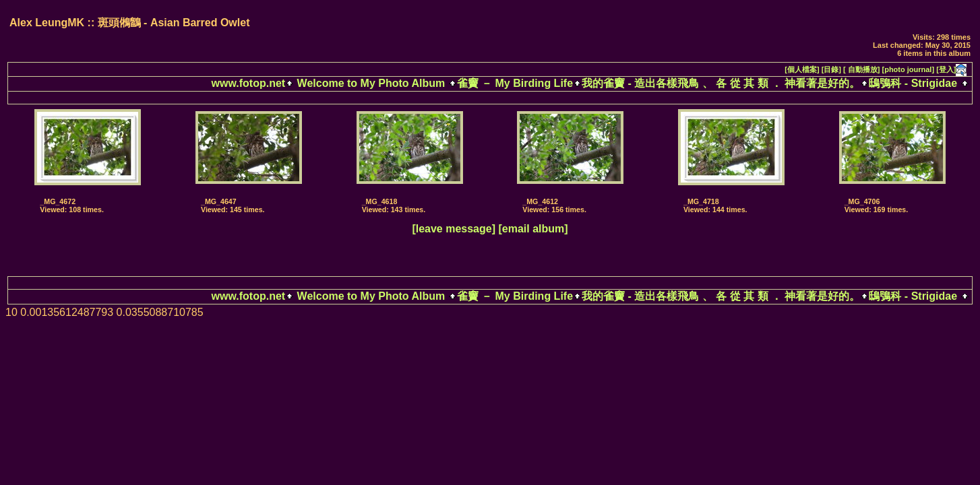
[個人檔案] (802, 69)
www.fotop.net (249, 83)
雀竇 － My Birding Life (515, 83)
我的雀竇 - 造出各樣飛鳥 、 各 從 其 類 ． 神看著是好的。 (721, 83)
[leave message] (454, 229)
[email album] (533, 229)
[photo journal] (909, 69)
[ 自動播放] (861, 69)
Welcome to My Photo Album (371, 83)
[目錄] (831, 69)
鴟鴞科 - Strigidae (913, 83)
